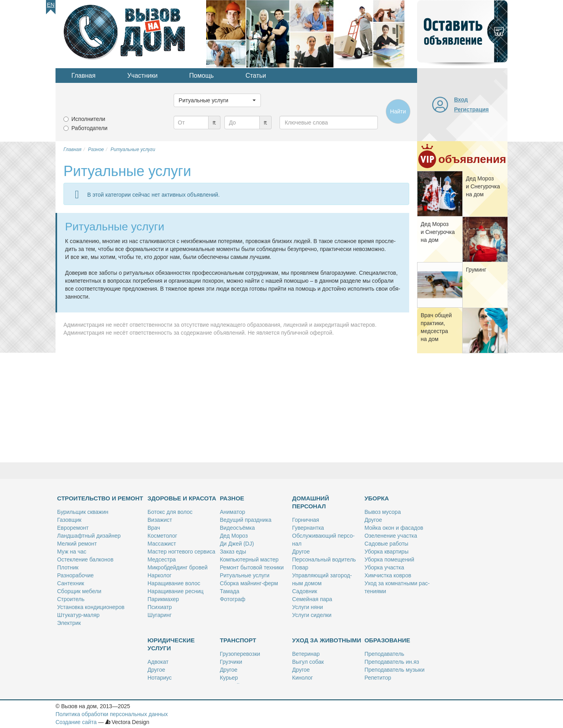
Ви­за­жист (160, 520)
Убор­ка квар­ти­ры (386, 552)
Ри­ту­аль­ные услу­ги (244, 575)
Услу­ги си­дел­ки (312, 615)
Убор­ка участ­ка (384, 567)
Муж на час (72, 552)
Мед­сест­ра (162, 559)
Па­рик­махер (163, 599)
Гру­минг (476, 270)
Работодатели (89, 128)
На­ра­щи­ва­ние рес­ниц (175, 591)
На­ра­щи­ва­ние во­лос (174, 583)
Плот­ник (68, 567)
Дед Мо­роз (234, 536)
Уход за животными (327, 640)
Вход (461, 100)
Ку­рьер (229, 678)
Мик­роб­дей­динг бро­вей (178, 567)
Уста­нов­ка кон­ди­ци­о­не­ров (91, 607)
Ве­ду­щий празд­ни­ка (245, 520)
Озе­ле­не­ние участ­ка (391, 536)
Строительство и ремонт (100, 498)
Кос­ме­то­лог (162, 536)
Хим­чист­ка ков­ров (388, 575)
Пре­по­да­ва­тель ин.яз (392, 662)
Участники (142, 76)
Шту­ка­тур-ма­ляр (78, 615)
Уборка (377, 498)
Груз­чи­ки (231, 662)
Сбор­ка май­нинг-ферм (249, 583)
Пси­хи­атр (160, 607)
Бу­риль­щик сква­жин (83, 512)
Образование (387, 640)
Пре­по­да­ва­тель (384, 654)
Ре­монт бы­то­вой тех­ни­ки (252, 567)
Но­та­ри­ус (160, 678)
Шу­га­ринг (160, 615)
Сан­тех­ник (71, 583)
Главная (83, 76)
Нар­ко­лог (160, 575)
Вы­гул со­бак (308, 662)
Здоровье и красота (182, 498)
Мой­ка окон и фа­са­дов (394, 528)
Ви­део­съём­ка (237, 528)
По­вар (300, 567)
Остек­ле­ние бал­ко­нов (85, 559)
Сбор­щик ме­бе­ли (79, 591)
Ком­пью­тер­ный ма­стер (249, 559)
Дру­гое (301, 552)
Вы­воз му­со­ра (383, 512)
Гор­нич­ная (306, 520)
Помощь (201, 76)
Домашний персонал (311, 502)
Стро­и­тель (71, 599)
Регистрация (471, 109)
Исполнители (88, 119)
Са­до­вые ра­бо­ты (386, 544)
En (51, 5)
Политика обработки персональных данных (112, 714)
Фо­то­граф (232, 599)
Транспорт (238, 640)
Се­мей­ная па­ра (312, 599)
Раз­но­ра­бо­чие (75, 575)
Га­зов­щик (69, 520)
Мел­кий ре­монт (77, 544)
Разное (232, 498)
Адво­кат (158, 662)
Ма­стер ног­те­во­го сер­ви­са (181, 552)
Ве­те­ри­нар (306, 654)
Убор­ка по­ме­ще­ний (389, 559)
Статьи (256, 76)
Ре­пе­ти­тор (378, 678)
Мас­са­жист (162, 544)
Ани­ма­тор (232, 512)
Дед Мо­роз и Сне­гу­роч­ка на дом (483, 186)
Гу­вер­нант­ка (308, 528)
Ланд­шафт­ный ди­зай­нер (89, 536)
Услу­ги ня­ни (308, 607)
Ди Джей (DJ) (237, 544)
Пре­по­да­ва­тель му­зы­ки (394, 670)
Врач (154, 528)
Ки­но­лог (303, 678)
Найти (398, 111)
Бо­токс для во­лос (170, 512)
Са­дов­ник (305, 591)
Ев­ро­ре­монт (73, 528)
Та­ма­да (229, 591)
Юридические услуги (171, 644)
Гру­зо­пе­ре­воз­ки (240, 654)
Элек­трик (69, 623)
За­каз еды (233, 552)
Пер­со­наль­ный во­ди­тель (324, 559)
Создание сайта (76, 722)
